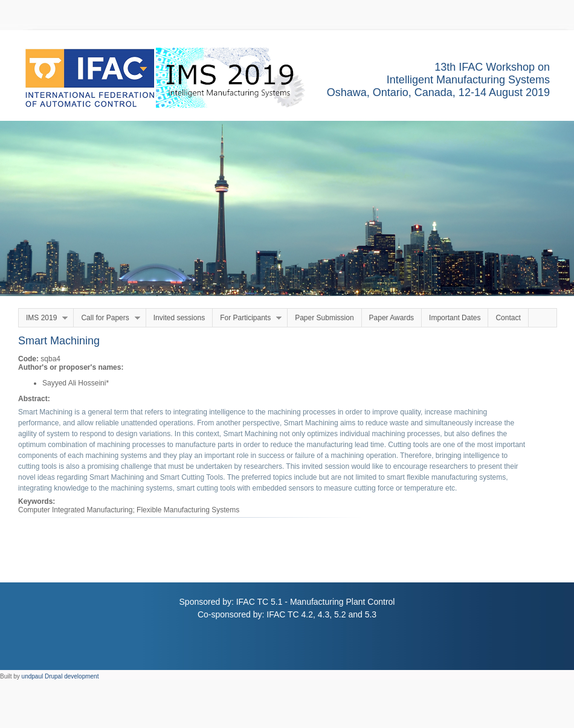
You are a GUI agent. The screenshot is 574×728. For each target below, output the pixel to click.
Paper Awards (392, 318)
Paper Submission (324, 318)
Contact (508, 318)
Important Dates (455, 318)
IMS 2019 (43, 318)
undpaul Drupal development (60, 676)
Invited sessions (179, 318)
